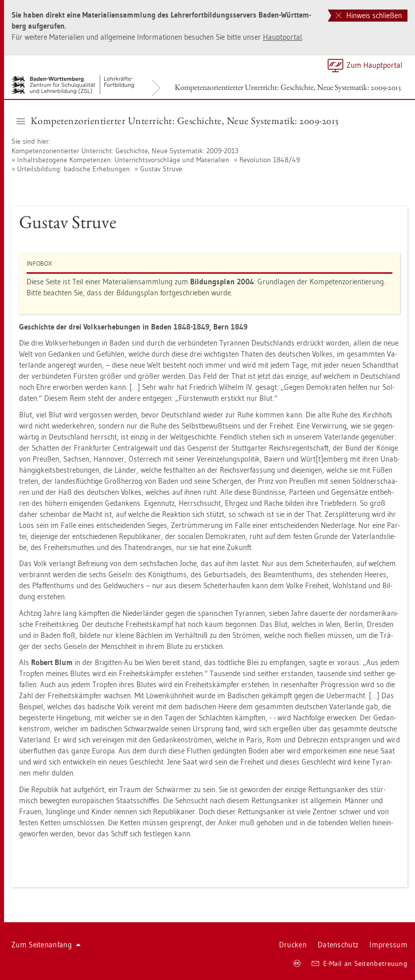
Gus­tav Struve (161, 169)
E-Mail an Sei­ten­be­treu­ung (360, 963)
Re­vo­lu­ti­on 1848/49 (270, 160)
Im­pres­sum (388, 945)
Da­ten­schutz (338, 945)
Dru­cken (293, 945)
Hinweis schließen (369, 15)
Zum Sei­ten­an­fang (46, 945)
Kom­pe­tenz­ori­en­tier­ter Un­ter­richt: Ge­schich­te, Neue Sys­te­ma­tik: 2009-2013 (288, 87)
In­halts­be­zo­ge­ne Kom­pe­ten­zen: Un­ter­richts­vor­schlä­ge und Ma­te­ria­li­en (123, 160)
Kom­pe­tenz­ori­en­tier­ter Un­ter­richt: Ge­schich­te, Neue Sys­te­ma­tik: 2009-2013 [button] (178, 121)
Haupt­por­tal (283, 37)
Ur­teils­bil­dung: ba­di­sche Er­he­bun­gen (74, 169)
